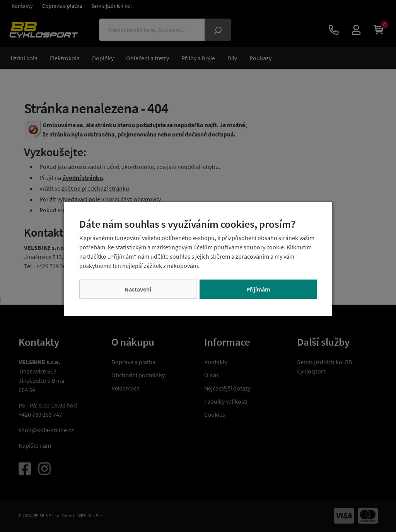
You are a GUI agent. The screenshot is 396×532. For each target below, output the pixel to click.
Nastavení (138, 289)
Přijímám (258, 289)
